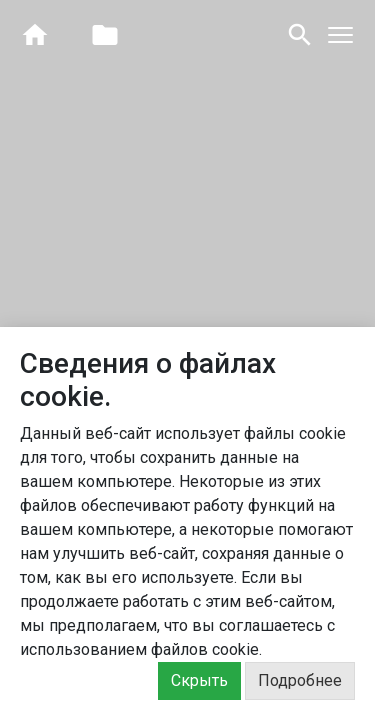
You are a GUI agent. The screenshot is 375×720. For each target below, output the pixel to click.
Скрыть (199, 680)
